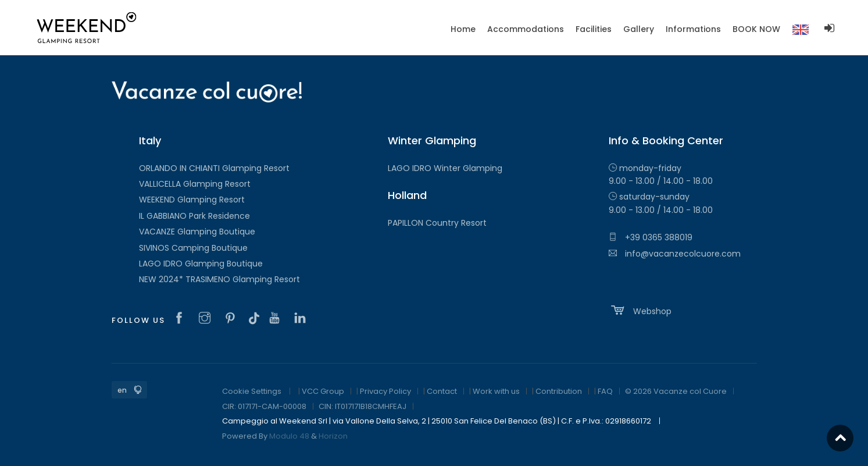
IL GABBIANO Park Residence (194, 216)
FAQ (605, 391)
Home (463, 29)
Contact (442, 391)
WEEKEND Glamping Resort (192, 200)
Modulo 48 (289, 436)
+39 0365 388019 (651, 237)
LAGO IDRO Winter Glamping (445, 168)
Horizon (333, 436)
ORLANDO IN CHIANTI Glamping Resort (214, 168)
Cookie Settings (252, 391)
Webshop (640, 310)
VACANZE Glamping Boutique (197, 232)
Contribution (559, 391)
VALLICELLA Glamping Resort (195, 184)
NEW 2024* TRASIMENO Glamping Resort (219, 279)
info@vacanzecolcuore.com (675, 254)
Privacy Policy (385, 391)
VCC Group (323, 391)
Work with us (496, 391)
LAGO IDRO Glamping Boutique (201, 264)
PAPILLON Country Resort (437, 223)
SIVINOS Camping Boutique (193, 248)
